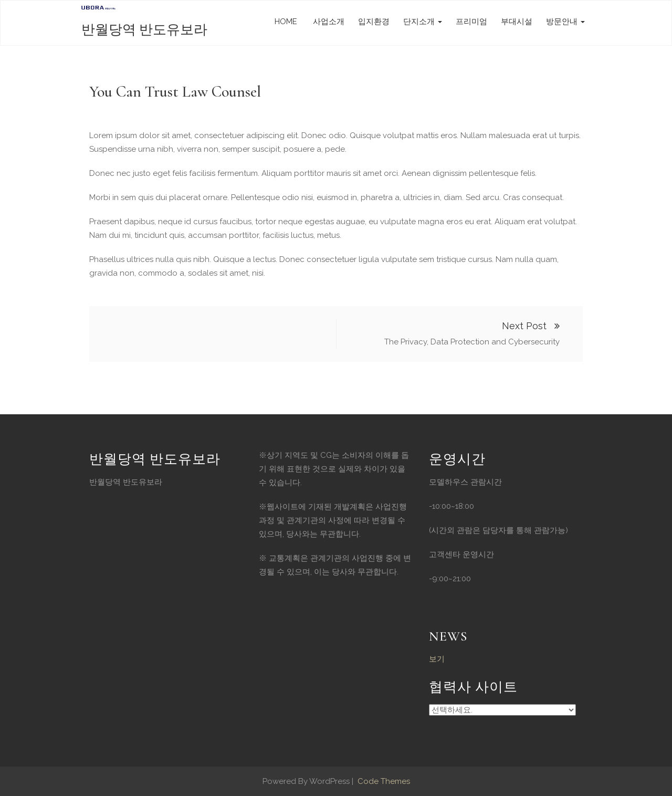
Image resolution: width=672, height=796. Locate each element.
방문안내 (565, 22)
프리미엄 (471, 22)
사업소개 (328, 22)
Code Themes (383, 781)
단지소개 (423, 22)
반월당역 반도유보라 (144, 30)
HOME (286, 22)
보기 (437, 659)
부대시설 (517, 22)
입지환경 (374, 22)
